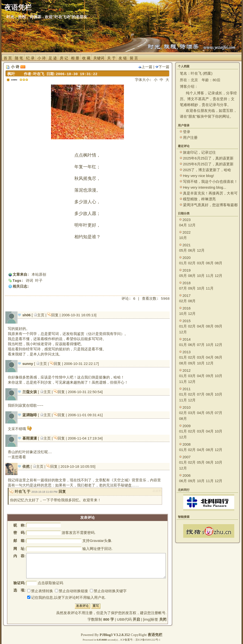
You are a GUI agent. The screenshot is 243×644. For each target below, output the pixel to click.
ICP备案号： (128, 640)
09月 (192, 288)
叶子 (39, 281)
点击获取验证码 (50, 583)
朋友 (192, 116)
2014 (187, 339)
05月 (183, 250)
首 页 (8, 58)
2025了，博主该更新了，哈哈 (207, 170)
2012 (187, 370)
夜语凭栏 (155, 635)
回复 (53, 315)
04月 (183, 225)
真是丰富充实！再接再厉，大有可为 (210, 193)
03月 (201, 263)
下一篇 (162, 67)
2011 (187, 389)
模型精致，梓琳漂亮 (199, 199)
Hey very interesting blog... (205, 187)
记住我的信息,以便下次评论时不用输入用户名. (67, 597)
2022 (187, 232)
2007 (187, 457)
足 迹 (53, 58)
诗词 (29, 281)
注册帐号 (158, 613)
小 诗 (42, 58)
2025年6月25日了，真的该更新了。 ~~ (208, 158)
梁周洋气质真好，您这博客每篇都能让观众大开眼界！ (210, 205)
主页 (40, 315)
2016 (187, 308)
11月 (210, 276)
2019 (187, 270)
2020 (187, 258)
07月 (183, 288)
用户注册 (190, 137)
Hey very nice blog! (199, 176)
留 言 (134, 58)
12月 (192, 225)
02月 (192, 263)
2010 (187, 407)
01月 (183, 263)
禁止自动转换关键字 (108, 591)
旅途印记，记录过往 (199, 152)
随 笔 (19, 58)
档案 (208, 73)
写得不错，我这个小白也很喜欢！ (210, 181)
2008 (187, 444)
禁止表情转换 (40, 591)
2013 (187, 352)
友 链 (123, 58)
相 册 (75, 58)
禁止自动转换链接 (71, 591)
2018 (187, 283)
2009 (187, 426)
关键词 (99, 58)
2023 (187, 220)
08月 (219, 263)
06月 (192, 250)
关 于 (111, 58)
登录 (187, 132)
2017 (187, 296)
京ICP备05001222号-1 (148, 640)
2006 (187, 475)
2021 (187, 245)
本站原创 (39, 275)
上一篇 (145, 67)
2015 (187, 321)
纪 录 (30, 58)
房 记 (64, 58)
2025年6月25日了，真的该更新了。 (208, 164)
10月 (183, 238)
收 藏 (86, 58)
